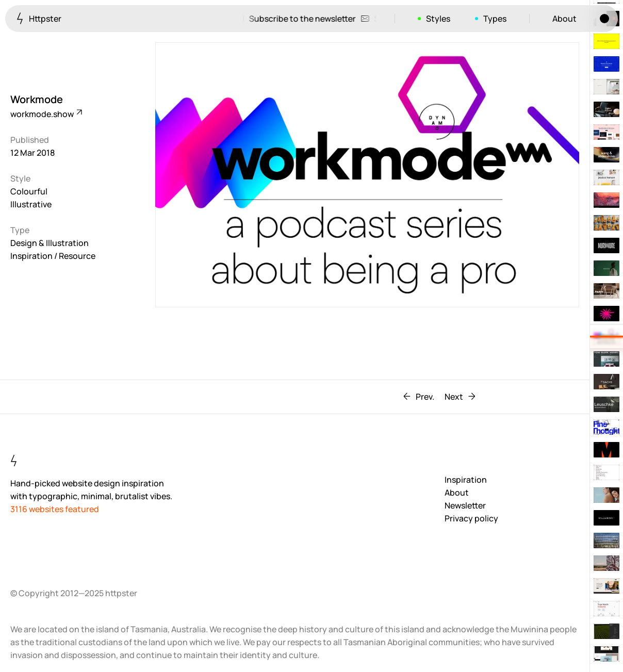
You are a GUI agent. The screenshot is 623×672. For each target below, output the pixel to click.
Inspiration (466, 480)
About (564, 19)
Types (495, 19)
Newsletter (465, 505)
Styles (438, 19)
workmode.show (46, 114)
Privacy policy (471, 518)
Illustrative (31, 204)
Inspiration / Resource (53, 256)
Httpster (39, 18)
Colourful (29, 191)
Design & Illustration (50, 243)
